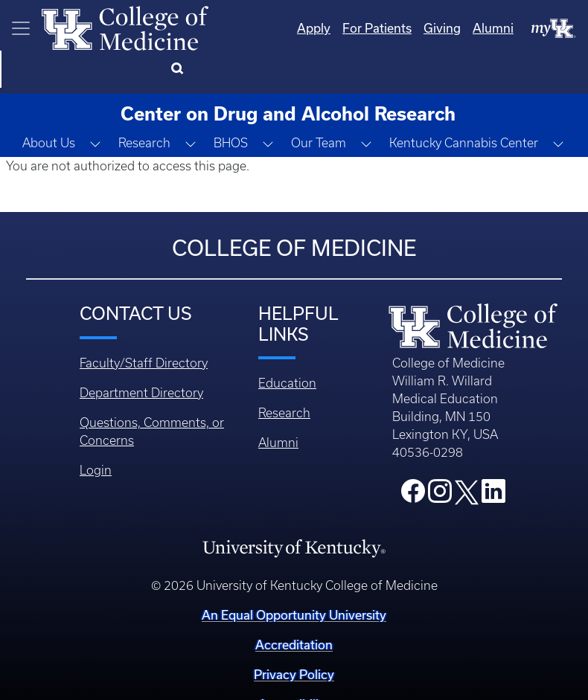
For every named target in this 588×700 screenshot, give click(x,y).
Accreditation (294, 607)
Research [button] (144, 106)
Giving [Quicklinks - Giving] (382, 28)
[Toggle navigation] (21, 28)
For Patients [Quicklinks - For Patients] (317, 28)
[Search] (558, 28)
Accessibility (294, 667)
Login (96, 433)
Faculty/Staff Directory (144, 326)
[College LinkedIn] (493, 458)
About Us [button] (49, 106)
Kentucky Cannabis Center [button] (464, 106)
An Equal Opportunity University (294, 578)
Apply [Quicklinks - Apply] (253, 28)
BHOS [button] (231, 106)
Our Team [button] (319, 106)
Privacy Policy (294, 637)
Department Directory (141, 356)
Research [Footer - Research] (284, 376)
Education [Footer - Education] (287, 346)
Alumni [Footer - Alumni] (278, 405)
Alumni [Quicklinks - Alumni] (433, 28)
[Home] (125, 27)
